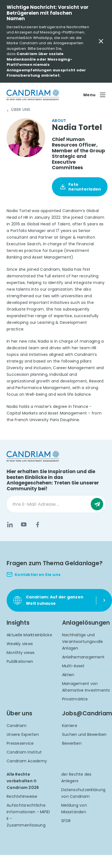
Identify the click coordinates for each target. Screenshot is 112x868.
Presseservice (20, 743)
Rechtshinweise (22, 796)
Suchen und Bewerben (84, 734)
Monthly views (21, 653)
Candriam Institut (24, 752)
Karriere (70, 726)
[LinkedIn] (10, 525)
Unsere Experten (23, 734)
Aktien (68, 675)
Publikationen (20, 661)
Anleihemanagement (83, 657)
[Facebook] (38, 525)
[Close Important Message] (101, 41)
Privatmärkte (75, 699)
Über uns (21, 110)
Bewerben (72, 743)
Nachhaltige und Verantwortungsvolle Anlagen (83, 642)
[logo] (33, 95)
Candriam (17, 726)
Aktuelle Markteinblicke (29, 635)
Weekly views (20, 644)
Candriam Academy (27, 761)
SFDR (66, 821)
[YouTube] (24, 525)
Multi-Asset (73, 666)
